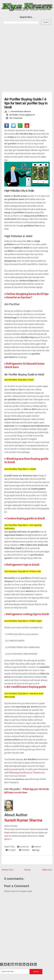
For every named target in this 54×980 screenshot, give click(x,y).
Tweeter (37, 773)
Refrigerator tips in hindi (23, 565)
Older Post (47, 870)
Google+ (11, 850)
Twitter (36, 847)
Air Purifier (14, 115)
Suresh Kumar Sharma (23, 820)
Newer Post (8, 870)
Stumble (24, 850)
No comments (16, 118)
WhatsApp (14, 773)
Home (28, 870)
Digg (36, 850)
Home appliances (27, 115)
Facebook (24, 773)
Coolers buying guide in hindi (26, 518)
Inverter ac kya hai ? (19, 297)
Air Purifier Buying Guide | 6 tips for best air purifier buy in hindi (26, 103)
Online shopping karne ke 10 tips (27, 294)
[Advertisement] (27, 55)
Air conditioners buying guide (26, 687)
